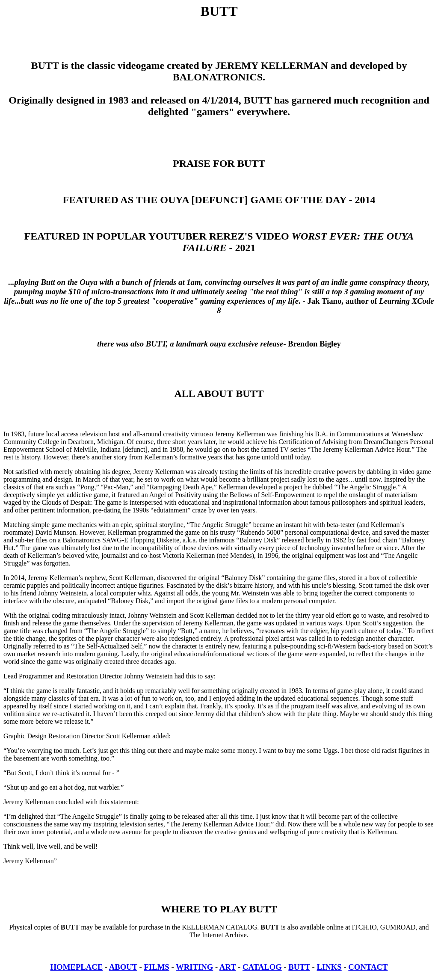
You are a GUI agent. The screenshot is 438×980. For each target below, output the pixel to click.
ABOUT (123, 967)
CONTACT (368, 967)
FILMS (157, 967)
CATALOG (262, 967)
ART (228, 967)
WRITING (194, 967)
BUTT (299, 967)
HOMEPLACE (77, 967)
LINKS (329, 967)
